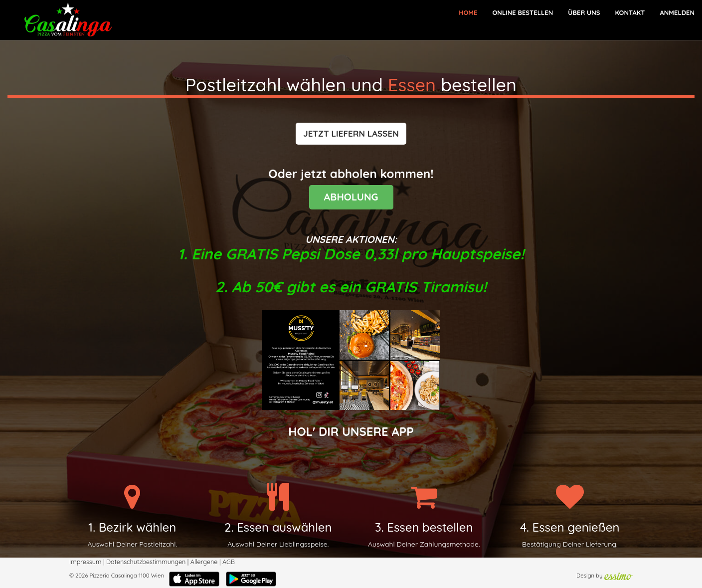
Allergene (204, 562)
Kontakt (630, 12)
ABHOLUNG (351, 197)
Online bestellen (523, 12)
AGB (229, 562)
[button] (351, 134)
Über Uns (584, 12)
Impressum (85, 562)
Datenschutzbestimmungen (146, 562)
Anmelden (677, 12)
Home (468, 12)
